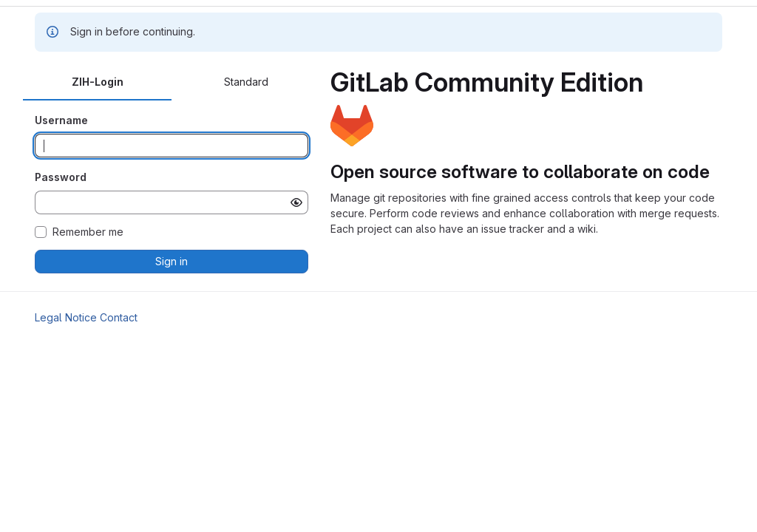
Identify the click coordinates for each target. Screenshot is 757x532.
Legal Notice (66, 317)
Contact (119, 317)
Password (61, 177)
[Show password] (296, 202)
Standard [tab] (246, 82)
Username (61, 120)
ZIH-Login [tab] (98, 82)
